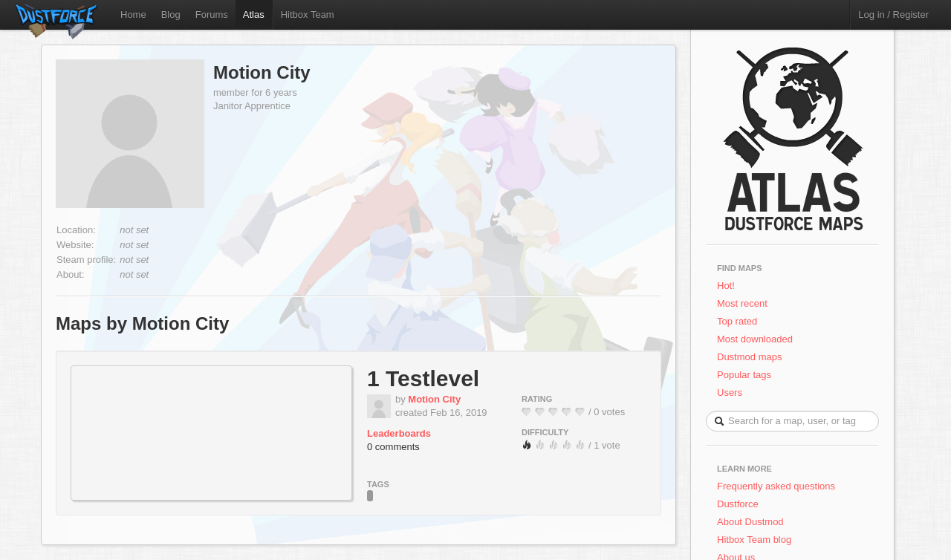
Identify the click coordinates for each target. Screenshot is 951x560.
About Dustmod (750, 522)
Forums (212, 14)
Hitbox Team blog (754, 540)
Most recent (742, 303)
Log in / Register (893, 14)
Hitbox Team (308, 14)
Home (133, 14)
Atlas (254, 14)
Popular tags (744, 375)
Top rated (737, 321)
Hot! (726, 286)
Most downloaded (755, 339)
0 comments (393, 447)
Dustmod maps (749, 357)
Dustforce (738, 504)
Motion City (262, 72)
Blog (171, 14)
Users (730, 393)
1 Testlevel (423, 378)
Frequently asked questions (776, 486)
